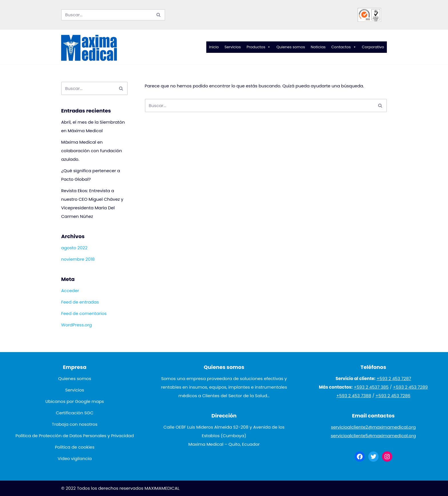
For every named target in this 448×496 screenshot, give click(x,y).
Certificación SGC (75, 413)
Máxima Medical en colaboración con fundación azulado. (92, 151)
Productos (259, 47)
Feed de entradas (80, 302)
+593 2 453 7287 (394, 378)
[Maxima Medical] (89, 48)
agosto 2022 (74, 248)
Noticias (318, 47)
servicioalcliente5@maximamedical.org (373, 436)
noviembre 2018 (78, 259)
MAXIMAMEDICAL (162, 488)
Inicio (214, 47)
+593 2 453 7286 (393, 396)
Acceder (70, 291)
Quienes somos (291, 47)
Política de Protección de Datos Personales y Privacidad (75, 436)
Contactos (344, 47)
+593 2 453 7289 (410, 387)
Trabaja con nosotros (75, 424)
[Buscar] (107, 15)
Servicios (233, 47)
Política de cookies (75, 447)
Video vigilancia (75, 458)
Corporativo (373, 47)
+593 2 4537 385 (371, 387)
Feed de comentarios (84, 313)
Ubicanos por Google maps (75, 401)
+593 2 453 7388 (354, 396)
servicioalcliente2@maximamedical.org (373, 427)
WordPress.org (77, 325)
